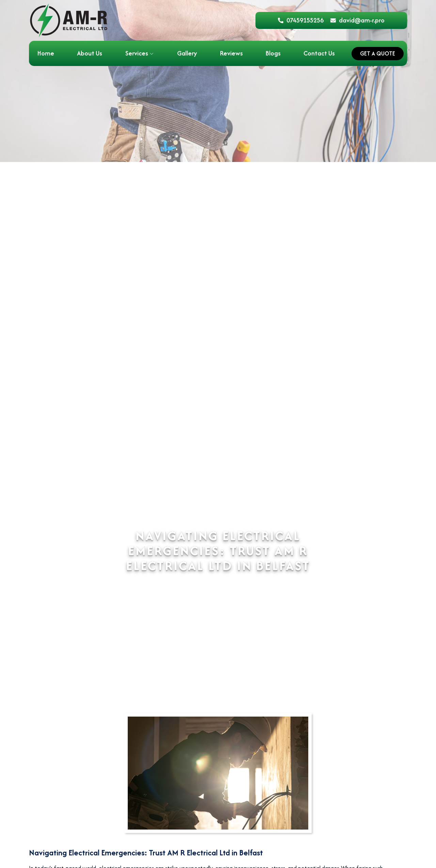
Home (46, 53)
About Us (90, 53)
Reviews (231, 53)
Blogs (273, 53)
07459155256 (301, 20)
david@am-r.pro (357, 20)
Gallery (187, 53)
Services (137, 53)
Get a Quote (378, 53)
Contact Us (319, 53)
